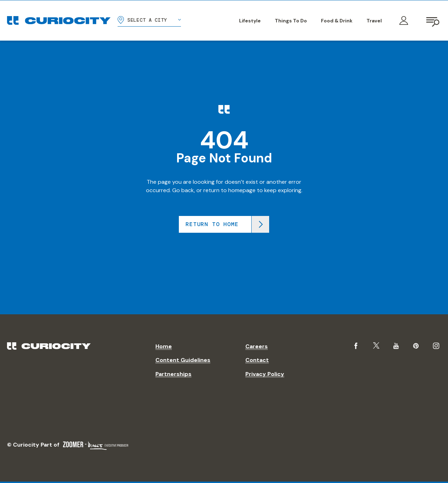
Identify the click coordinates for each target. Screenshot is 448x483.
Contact (257, 360)
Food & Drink (337, 21)
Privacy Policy (265, 374)
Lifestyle (250, 21)
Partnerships (173, 374)
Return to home (212, 224)
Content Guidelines (183, 360)
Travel (374, 21)
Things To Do (291, 21)
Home (164, 346)
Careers (257, 346)
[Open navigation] (433, 21)
